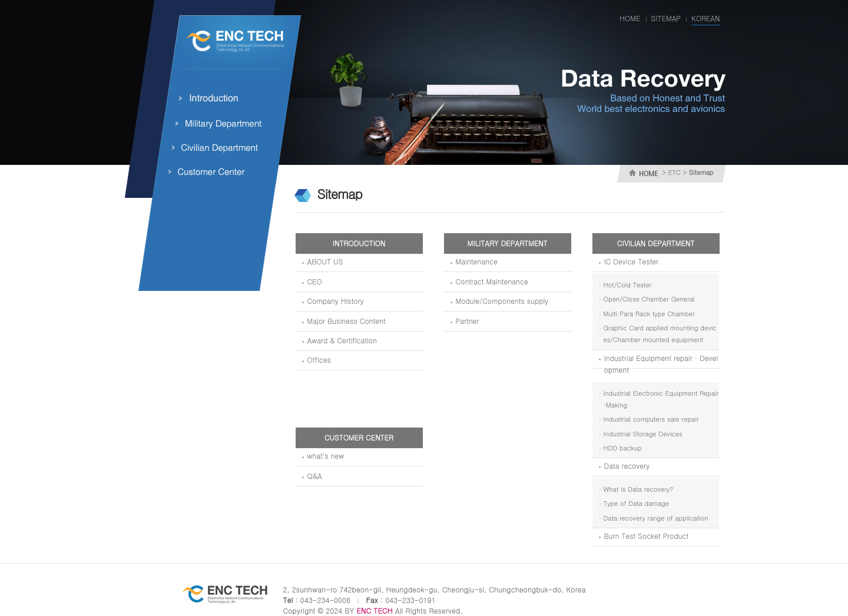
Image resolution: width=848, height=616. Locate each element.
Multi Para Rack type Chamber (649, 314)
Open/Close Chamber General (649, 299)
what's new (326, 456)
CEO (315, 281)
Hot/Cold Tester (628, 285)
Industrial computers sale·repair (651, 419)
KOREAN (705, 18)
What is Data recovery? (639, 489)
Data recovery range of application (656, 518)
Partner (468, 321)
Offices (319, 360)
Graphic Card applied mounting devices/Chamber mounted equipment (660, 334)
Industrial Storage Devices (643, 434)
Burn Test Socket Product (647, 536)
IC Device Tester (632, 261)
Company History (336, 301)
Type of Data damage (636, 503)
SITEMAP (666, 18)
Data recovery (627, 466)
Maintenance (477, 261)
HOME (630, 18)
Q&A (315, 476)
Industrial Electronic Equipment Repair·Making (661, 399)
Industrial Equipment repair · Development (661, 364)
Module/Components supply (502, 301)
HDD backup (623, 448)
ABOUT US (325, 261)
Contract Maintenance (492, 281)
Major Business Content (347, 321)
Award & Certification (342, 340)
